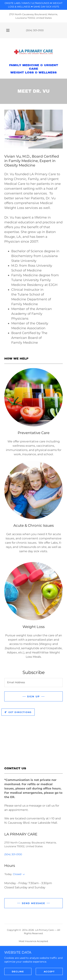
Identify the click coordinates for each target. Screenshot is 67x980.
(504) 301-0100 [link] (35, 30)
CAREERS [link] (33, 972)
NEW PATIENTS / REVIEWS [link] (33, 955)
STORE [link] (33, 964)
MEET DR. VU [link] (33, 959)
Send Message (33, 903)
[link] (34, 52)
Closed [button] (17, 874)
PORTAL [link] (33, 968)
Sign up (33, 696)
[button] (8, 30)
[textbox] (33, 683)
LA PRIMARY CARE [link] (33, 951)
